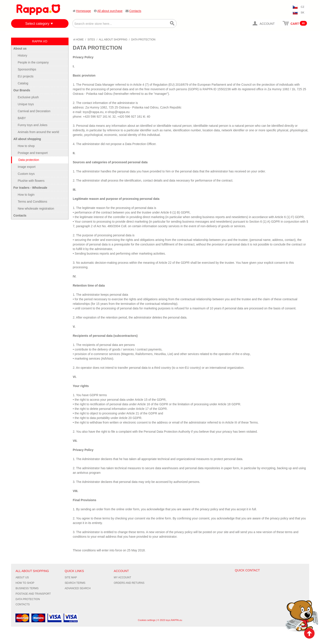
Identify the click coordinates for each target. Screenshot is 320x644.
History (23, 55)
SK (302, 13)
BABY (22, 118)
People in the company (33, 62)
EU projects (26, 76)
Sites (91, 40)
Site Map (71, 577)
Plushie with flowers (31, 181)
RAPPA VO (40, 41)
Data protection (29, 160)
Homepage (84, 11)
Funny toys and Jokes (33, 125)
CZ (303, 7)
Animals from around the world (39, 132)
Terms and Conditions (33, 202)
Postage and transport (33, 153)
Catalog (23, 83)
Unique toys (26, 104)
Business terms (27, 588)
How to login (26, 195)
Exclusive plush (28, 97)
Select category (37, 24)
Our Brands (22, 90)
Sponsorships (27, 69)
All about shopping (113, 40)
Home (78, 40)
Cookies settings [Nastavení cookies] (147, 620)
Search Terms (75, 583)
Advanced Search (78, 588)
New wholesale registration (36, 209)
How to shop (26, 146)
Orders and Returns (129, 583)
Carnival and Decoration (34, 111)
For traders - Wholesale (30, 188)
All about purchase (110, 11)
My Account (122, 577)
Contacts (135, 11)
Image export (27, 167)
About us (20, 48)
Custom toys (26, 174)
